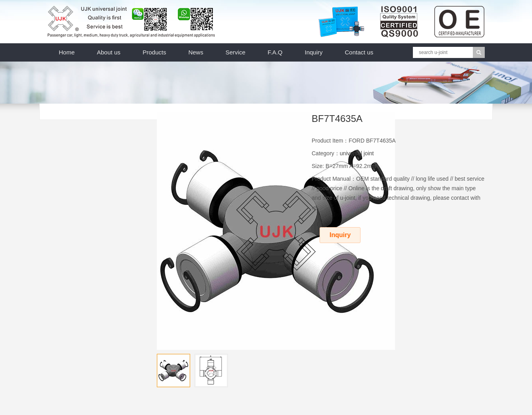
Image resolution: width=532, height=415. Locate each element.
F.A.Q (275, 52)
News (196, 52)
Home (67, 52)
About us (109, 52)
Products (154, 52)
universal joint (357, 153)
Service (235, 52)
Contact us (359, 52)
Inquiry (314, 52)
